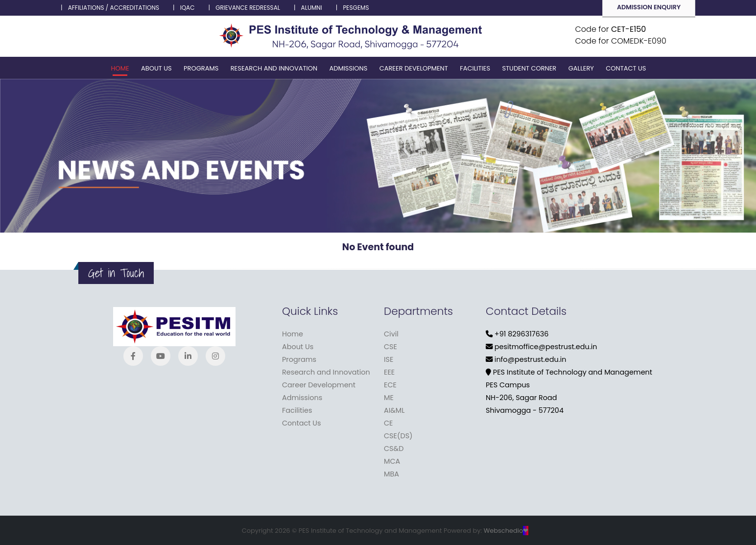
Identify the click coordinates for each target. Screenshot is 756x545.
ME (389, 398)
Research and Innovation (274, 68)
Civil (391, 334)
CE (389, 423)
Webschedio (506, 531)
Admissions (348, 68)
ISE (389, 359)
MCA (392, 461)
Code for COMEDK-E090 (621, 41)
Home (120, 68)
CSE (390, 347)
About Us (156, 68)
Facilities (475, 68)
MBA (391, 474)
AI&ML (394, 410)
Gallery (581, 68)
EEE (389, 372)
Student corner (529, 68)
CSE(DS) (398, 436)
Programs (201, 68)
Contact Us (626, 68)
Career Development (414, 68)
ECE (390, 385)
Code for (611, 29)
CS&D (394, 449)
